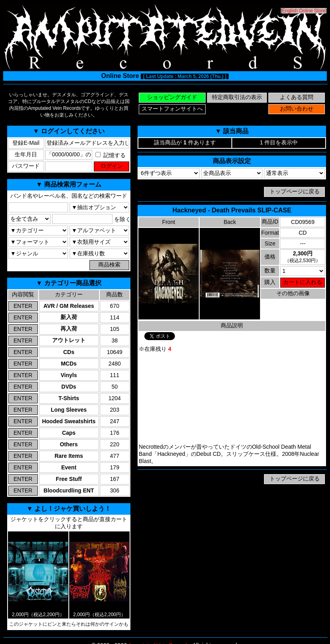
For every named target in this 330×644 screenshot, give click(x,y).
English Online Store (304, 11)
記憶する (111, 155)
